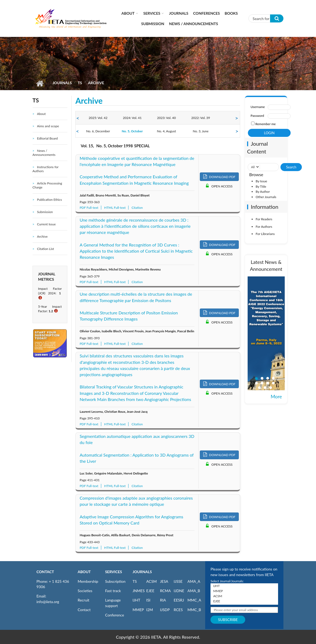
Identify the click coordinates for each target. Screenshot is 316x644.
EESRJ (179, 600)
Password (257, 116)
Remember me (266, 124)
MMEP (138, 610)
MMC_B (194, 610)
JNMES (139, 591)
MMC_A (194, 600)
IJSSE (178, 581)
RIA (163, 600)
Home (40, 83)
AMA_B (194, 591)
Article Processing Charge (47, 185)
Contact (84, 610)
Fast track (113, 591)
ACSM (152, 581)
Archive (42, 236)
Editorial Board (47, 138)
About (128, 13)
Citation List (45, 249)
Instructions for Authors (46, 169)
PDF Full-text (89, 208)
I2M (150, 610)
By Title (261, 186)
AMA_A (194, 581)
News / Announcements (194, 24)
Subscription (115, 581)
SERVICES (113, 572)
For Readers (264, 219)
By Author (263, 192)
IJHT (136, 600)
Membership (88, 581)
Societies (85, 591)
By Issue (261, 181)
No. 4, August (167, 131)
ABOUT (84, 572)
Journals (179, 13)
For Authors (264, 227)
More (276, 396)
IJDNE (179, 591)
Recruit (84, 600)
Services (152, 13)
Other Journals (266, 197)
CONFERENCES (206, 13)
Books (231, 13)
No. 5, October (132, 131)
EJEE (150, 591)
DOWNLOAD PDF (219, 177)
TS (80, 83)
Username (258, 107)
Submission (153, 24)
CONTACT (45, 572)
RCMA (165, 591)
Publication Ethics (49, 200)
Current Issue (46, 224)
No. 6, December (98, 131)
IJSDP (165, 610)
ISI (148, 600)
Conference (114, 615)
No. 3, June (201, 131)
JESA (164, 581)
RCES (178, 610)
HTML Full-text (115, 208)
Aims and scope (48, 126)
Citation (137, 208)
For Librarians (265, 234)
